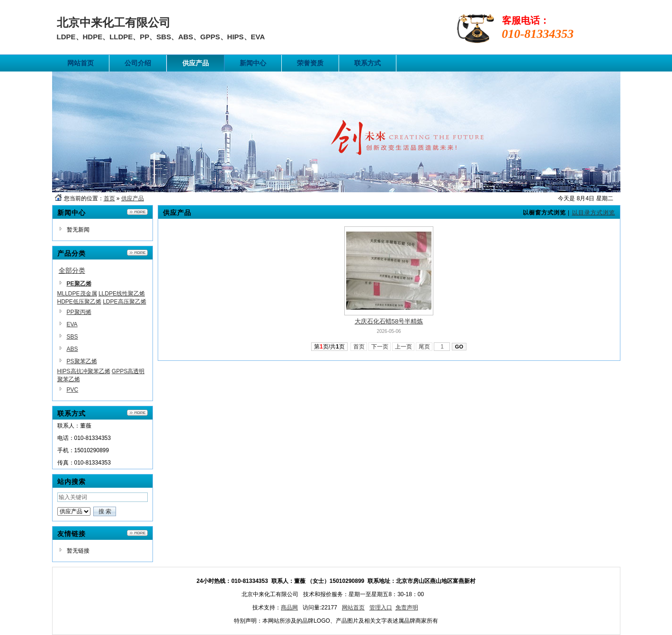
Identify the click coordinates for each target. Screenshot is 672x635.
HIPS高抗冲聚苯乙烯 (84, 371)
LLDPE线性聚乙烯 (122, 294)
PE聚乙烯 (79, 284)
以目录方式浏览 (594, 213)
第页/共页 (329, 347)
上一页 (403, 347)
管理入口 (381, 608)
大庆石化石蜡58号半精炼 (389, 321)
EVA (72, 324)
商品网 (289, 608)
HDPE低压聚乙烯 (79, 302)
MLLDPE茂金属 (77, 294)
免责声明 (407, 608)
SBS (72, 337)
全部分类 (72, 270)
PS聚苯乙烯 (82, 361)
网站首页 (353, 608)
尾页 (424, 347)
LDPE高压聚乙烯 (124, 302)
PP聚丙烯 (79, 312)
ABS (72, 349)
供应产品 (133, 198)
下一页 (380, 347)
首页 (109, 198)
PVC (73, 390)
